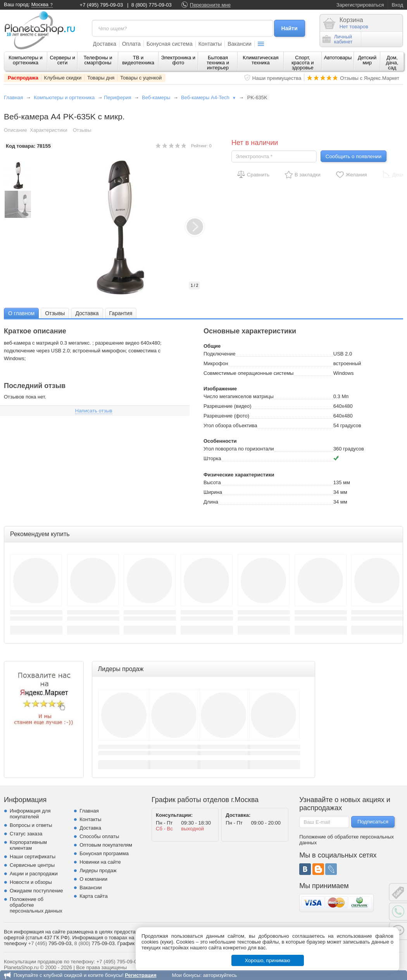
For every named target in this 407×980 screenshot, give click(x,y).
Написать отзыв (94, 411)
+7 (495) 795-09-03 (102, 5)
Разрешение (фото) (226, 416)
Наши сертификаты (33, 857)
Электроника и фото (178, 60)
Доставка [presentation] (87, 313)
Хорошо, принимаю (268, 960)
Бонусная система (170, 44)
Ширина (213, 492)
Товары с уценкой (141, 78)
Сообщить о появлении (354, 156)
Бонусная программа (104, 853)
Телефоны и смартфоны (98, 60)
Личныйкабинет (338, 39)
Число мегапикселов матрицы (239, 396)
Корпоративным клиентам (28, 845)
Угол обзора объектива (230, 425)
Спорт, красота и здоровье (303, 63)
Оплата (131, 44)
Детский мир (367, 60)
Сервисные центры (32, 865)
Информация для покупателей (30, 814)
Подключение (219, 354)
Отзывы (82, 130)
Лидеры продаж (98, 870)
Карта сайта (93, 896)
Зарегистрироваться (360, 5)
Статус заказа (26, 834)
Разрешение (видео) (228, 406)
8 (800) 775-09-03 (152, 5)
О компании (93, 879)
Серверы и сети (62, 60)
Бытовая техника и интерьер (218, 63)
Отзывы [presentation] (55, 313)
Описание (16, 130)
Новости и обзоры (31, 882)
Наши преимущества (277, 78)
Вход (398, 5)
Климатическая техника (260, 60)
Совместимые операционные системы (248, 373)
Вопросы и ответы (31, 825)
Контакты (210, 44)
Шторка (212, 458)
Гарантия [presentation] (121, 313)
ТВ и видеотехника (138, 60)
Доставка (105, 44)
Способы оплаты (99, 836)
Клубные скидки (63, 78)
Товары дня (101, 78)
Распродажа (23, 78)
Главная (13, 97)
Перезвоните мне (210, 5)
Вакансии (240, 44)
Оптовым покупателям (106, 845)
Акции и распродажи (34, 874)
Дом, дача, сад (392, 63)
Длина (211, 502)
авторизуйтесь (220, 975)
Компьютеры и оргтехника (26, 60)
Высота (212, 482)
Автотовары (338, 58)
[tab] (21, 313)
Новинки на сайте (100, 862)
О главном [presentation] (21, 313)
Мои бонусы (186, 975)
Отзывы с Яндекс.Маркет (370, 78)
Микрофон (216, 363)
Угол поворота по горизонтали (239, 449)
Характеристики (48, 130)
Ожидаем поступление (36, 891)
